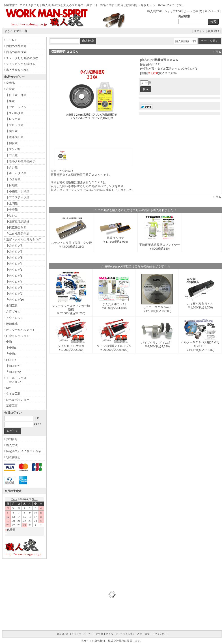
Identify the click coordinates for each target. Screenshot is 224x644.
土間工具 (12, 306)
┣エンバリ (13, 149)
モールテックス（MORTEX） (16, 380)
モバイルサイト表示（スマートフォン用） (143, 634)
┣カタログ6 (14, 276)
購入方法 (12, 445)
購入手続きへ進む (18, 70)
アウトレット (15, 318)
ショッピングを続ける (21, 64)
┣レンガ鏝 (13, 119)
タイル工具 (13, 394)
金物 (9, 342)
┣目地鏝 (12, 185)
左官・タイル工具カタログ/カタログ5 (173, 69)
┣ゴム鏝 (12, 155)
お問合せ (12, 439)
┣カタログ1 (14, 245)
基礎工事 (12, 406)
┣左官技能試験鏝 (18, 221)
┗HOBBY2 (13, 372)
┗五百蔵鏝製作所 (18, 233)
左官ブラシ (13, 312)
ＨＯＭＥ (12, 40)
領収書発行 (13, 457)
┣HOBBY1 (13, 366)
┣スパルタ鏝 (15, 113)
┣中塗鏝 (12, 209)
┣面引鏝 (12, 131)
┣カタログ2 (14, 251)
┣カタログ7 (14, 282)
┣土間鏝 (12, 203)
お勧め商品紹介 (16, 46)
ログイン (199, 31)
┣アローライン (16, 107)
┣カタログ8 (14, 288)
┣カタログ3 (14, 258)
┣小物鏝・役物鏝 (18, 191)
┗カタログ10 (15, 300)
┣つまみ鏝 (13, 179)
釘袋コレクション (18, 336)
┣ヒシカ (12, 215)
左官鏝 (10, 89)
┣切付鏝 (12, 143)
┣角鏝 (10, 101)
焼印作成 (12, 324)
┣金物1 (11, 348)
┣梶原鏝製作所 (16, 228)
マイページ (212, 11)
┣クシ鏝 (12, 167)
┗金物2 (11, 354)
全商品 (10, 83)
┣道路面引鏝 (15, 137)
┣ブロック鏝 (15, 125)
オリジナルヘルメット (21, 330)
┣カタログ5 (14, 270)
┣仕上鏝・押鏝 (16, 95)
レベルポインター (18, 400)
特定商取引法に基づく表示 (24, 451)
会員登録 (213, 31)
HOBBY (11, 360)
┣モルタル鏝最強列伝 (21, 161)
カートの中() (193, 11)
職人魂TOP (154, 11)
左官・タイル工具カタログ (24, 239)
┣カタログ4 (14, 264)
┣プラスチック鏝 (18, 197)
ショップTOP (173, 11)
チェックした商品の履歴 (22, 58)
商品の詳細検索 (16, 52)
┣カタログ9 (14, 294)
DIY (9, 388)
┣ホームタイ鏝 (16, 173)
